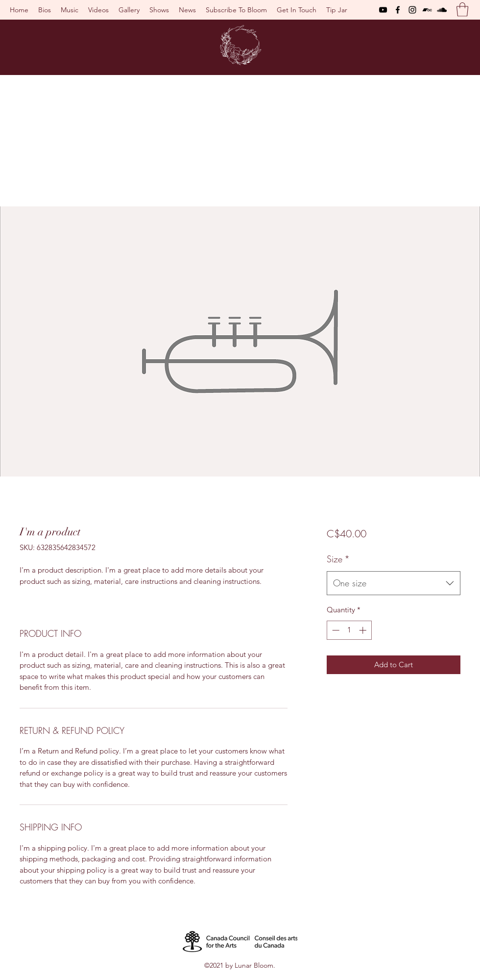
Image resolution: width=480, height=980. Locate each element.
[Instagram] (412, 10)
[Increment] (364, 630)
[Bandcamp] (427, 10)
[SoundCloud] (442, 10)
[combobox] (394, 583)
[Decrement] (335, 630)
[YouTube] (383, 10)
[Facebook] (398, 10)
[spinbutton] (349, 630)
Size (338, 559)
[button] (462, 10)
